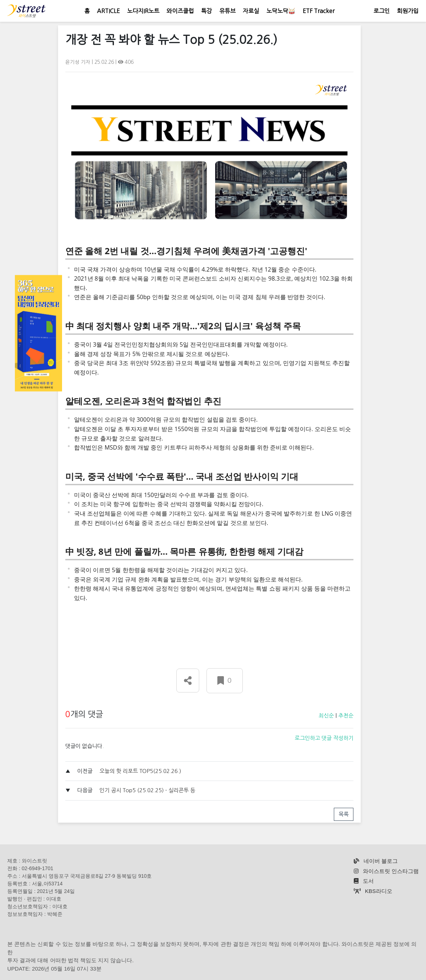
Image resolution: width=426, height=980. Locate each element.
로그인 (382, 11)
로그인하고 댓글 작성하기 (324, 738)
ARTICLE (108, 11)
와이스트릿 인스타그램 (386, 871)
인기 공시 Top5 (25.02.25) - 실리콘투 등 (147, 790)
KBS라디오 (373, 891)
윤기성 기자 (79, 62)
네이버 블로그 (376, 861)
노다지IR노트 (143, 11)
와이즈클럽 (180, 11)
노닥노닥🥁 (281, 11)
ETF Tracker (319, 11)
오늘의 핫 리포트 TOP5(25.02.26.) (140, 771)
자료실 (251, 11)
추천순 (346, 716)
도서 (364, 881)
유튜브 (227, 11)
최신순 (326, 716)
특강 (206, 11)
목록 (344, 814)
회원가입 (408, 11)
